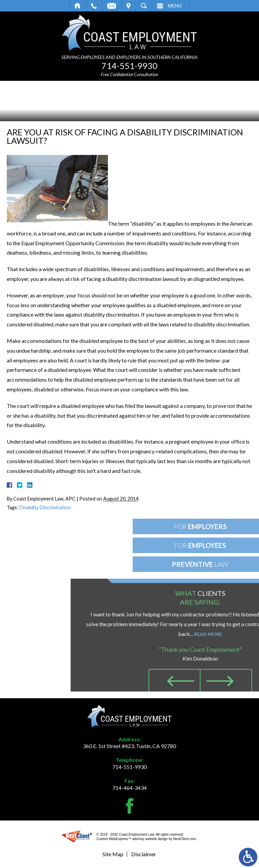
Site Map (113, 854)
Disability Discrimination (45, 507)
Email (112, 6)
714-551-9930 (129, 66)
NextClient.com (185, 839)
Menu (175, 6)
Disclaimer (144, 854)
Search (144, 6)
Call (94, 6)
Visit (128, 6)
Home (78, 6)
